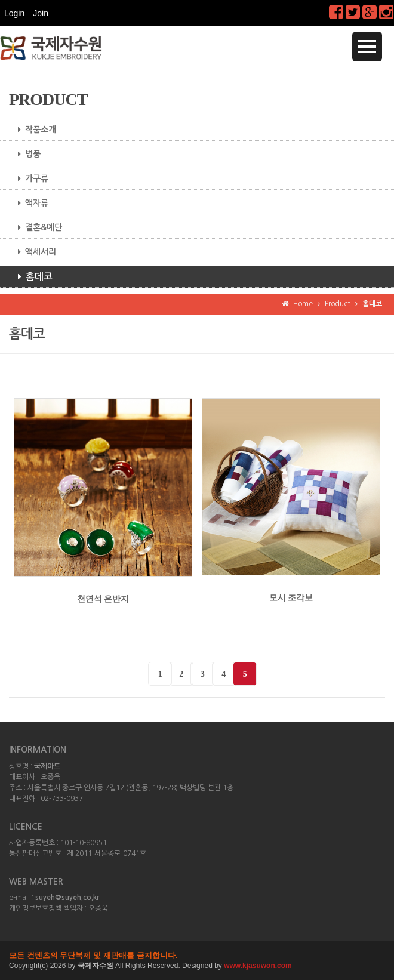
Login (14, 13)
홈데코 (31, 277)
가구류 (29, 178)
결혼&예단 (36, 227)
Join (41, 13)
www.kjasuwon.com (258, 966)
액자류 (29, 203)
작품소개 (33, 130)
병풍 (25, 154)
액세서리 (33, 252)
